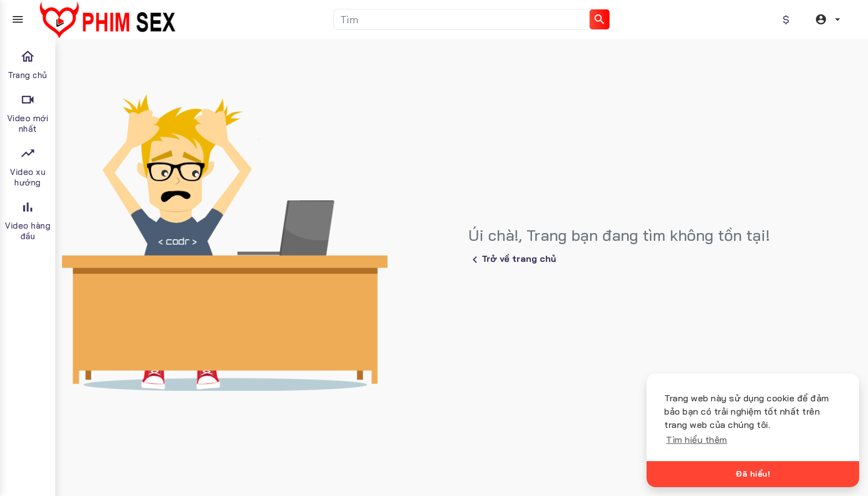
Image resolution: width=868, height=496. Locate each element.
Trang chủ (28, 64)
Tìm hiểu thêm (697, 440)
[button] (829, 19)
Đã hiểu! (753, 474)
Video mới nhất (28, 113)
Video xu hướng (28, 167)
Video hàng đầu (28, 220)
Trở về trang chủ (512, 260)
